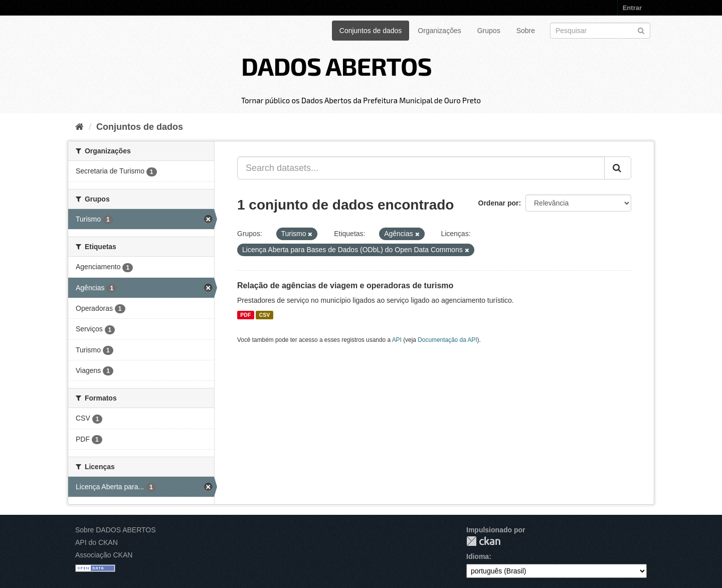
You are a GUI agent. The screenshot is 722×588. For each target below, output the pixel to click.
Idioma (478, 556)
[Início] (79, 127)
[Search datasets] (600, 31)
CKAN (483, 541)
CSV (265, 315)
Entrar (632, 8)
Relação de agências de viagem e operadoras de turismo (345, 285)
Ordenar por (499, 203)
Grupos (489, 31)
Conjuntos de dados (371, 31)
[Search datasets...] (421, 168)
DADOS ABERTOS (336, 66)
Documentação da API (447, 340)
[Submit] (641, 30)
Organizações (439, 31)
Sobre (526, 31)
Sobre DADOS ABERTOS (116, 530)
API (397, 340)
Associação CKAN (104, 555)
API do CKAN (97, 542)
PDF (245, 315)
